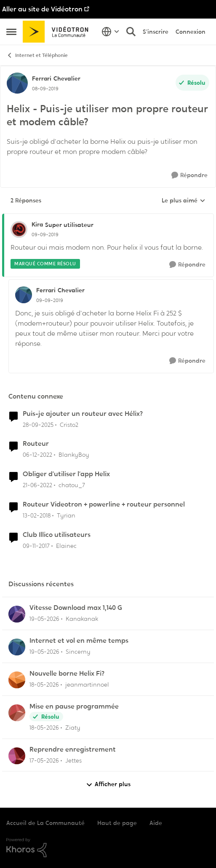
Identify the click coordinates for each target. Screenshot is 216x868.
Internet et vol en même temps (79, 641)
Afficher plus (108, 784)
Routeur (36, 444)
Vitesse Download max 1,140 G (76, 608)
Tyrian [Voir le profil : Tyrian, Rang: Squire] (66, 515)
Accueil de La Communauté (45, 823)
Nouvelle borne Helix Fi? (67, 674)
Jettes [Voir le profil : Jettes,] (73, 760)
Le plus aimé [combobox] (184, 201)
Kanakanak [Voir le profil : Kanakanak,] (82, 619)
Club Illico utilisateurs (57, 535)
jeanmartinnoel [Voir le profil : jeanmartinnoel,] (87, 685)
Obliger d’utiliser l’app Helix (66, 474)
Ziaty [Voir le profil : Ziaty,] (73, 728)
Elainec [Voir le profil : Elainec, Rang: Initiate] (66, 546)
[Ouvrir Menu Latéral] (11, 32)
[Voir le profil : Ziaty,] (17, 713)
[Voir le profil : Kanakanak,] (17, 614)
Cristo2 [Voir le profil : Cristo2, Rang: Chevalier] (69, 424)
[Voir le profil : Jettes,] (17, 756)
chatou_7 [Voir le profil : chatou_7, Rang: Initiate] (72, 485)
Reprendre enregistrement (73, 749)
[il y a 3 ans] (37, 455)
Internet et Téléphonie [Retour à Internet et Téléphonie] (37, 55)
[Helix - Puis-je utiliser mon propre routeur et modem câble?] (45, 235)
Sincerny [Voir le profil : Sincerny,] (78, 652)
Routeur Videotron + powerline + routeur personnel (104, 504)
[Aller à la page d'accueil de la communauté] (58, 32)
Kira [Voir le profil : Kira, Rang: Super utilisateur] (37, 224)
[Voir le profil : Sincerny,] (17, 647)
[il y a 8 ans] (37, 516)
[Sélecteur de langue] (111, 32)
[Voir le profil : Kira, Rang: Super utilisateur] (19, 229)
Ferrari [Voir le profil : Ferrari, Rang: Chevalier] (42, 78)
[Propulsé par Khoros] (108, 848)
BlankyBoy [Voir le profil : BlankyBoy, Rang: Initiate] (74, 455)
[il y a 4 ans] (37, 485)
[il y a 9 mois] (38, 425)
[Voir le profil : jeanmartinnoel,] (17, 680)
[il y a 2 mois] (44, 619)
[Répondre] (189, 175)
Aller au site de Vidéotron (42, 9)
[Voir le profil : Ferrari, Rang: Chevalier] (17, 83)
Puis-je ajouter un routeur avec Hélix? (83, 414)
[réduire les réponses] (108, 218)
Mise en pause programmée (74, 706)
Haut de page (117, 823)
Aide (156, 823)
